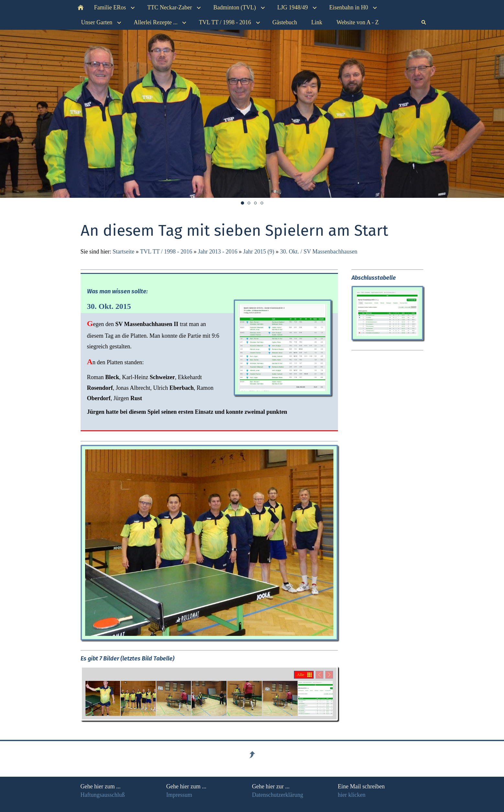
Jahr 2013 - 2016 (218, 252)
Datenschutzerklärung (278, 795)
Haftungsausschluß (103, 795)
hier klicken (352, 795)
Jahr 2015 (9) (259, 252)
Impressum (179, 795)
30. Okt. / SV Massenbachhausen (319, 252)
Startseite (123, 252)
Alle (300, 675)
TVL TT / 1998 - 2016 (166, 252)
